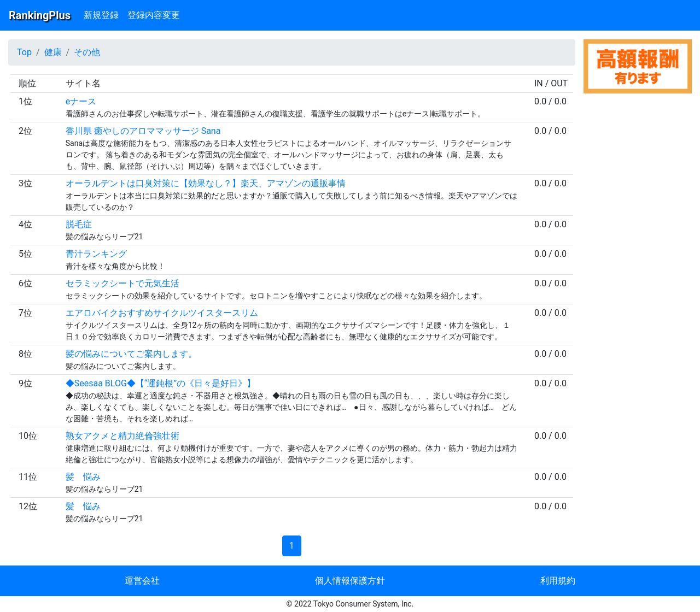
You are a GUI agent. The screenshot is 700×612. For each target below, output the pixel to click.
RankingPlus (40, 15)
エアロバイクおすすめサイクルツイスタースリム (162, 313)
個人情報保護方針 (350, 581)
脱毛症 (79, 224)
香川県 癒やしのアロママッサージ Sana (143, 131)
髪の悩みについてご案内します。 (131, 354)
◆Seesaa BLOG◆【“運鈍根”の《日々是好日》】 (161, 383)
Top (24, 52)
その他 (87, 52)
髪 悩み (83, 477)
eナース (81, 101)
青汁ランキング (96, 254)
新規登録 (101, 15)
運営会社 (142, 581)
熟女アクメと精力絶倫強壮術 (122, 436)
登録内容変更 (154, 15)
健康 (53, 52)
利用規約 (558, 581)
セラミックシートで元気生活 (122, 283)
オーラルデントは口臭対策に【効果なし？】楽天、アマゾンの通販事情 (206, 183)
